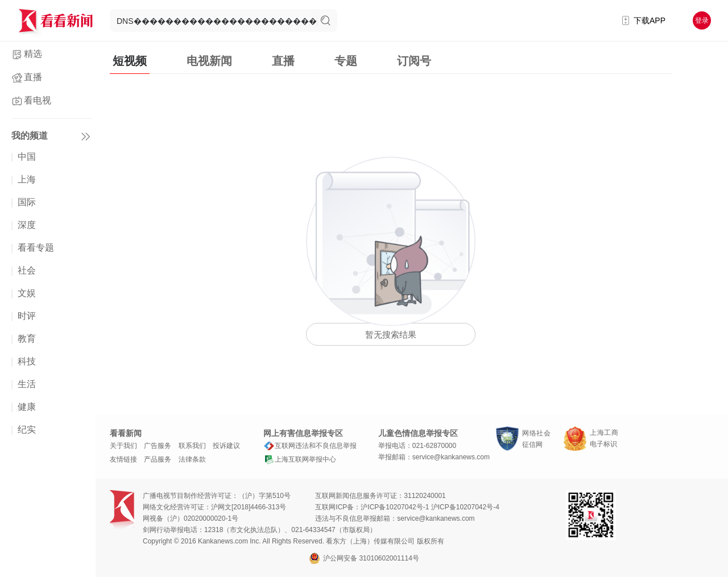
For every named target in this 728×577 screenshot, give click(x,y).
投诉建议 (226, 446)
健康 (27, 407)
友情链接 (123, 459)
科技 (27, 361)
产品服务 (158, 459)
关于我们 (123, 446)
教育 (27, 339)
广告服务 (158, 446)
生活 (27, 384)
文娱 (27, 293)
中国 (27, 157)
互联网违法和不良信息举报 (310, 446)
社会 (27, 270)
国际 (27, 202)
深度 (27, 225)
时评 (27, 316)
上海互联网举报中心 (300, 459)
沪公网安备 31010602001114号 (364, 558)
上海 (27, 179)
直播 (33, 77)
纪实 (27, 429)
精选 (33, 54)
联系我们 (192, 446)
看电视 (38, 100)
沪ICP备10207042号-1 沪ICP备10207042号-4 (430, 507)
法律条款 (192, 459)
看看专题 (36, 248)
